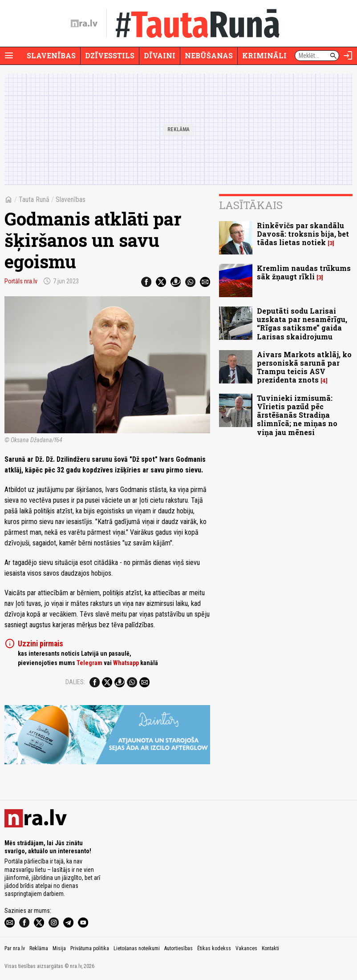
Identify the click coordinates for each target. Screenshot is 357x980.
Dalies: (75, 682)
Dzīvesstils (110, 55)
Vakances (246, 948)
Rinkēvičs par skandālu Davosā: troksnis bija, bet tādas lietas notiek (303, 234)
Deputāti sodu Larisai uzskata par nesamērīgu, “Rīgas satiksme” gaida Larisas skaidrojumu (302, 324)
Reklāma (39, 948)
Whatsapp (126, 663)
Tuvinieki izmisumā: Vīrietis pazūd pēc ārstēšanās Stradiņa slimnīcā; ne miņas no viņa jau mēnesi (297, 415)
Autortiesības (178, 948)
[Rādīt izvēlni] (9, 56)
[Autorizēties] (348, 56)
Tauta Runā (34, 200)
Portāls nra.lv (21, 281)
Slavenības (51, 55)
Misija (59, 948)
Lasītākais (251, 205)
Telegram (89, 663)
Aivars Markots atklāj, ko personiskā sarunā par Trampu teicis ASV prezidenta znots (304, 367)
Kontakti (270, 948)
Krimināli (264, 55)
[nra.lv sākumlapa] (84, 24)
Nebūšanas (209, 55)
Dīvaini (160, 55)
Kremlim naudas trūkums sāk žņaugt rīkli (304, 272)
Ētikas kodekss (214, 948)
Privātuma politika (90, 948)
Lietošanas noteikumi (137, 948)
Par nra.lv (15, 948)
